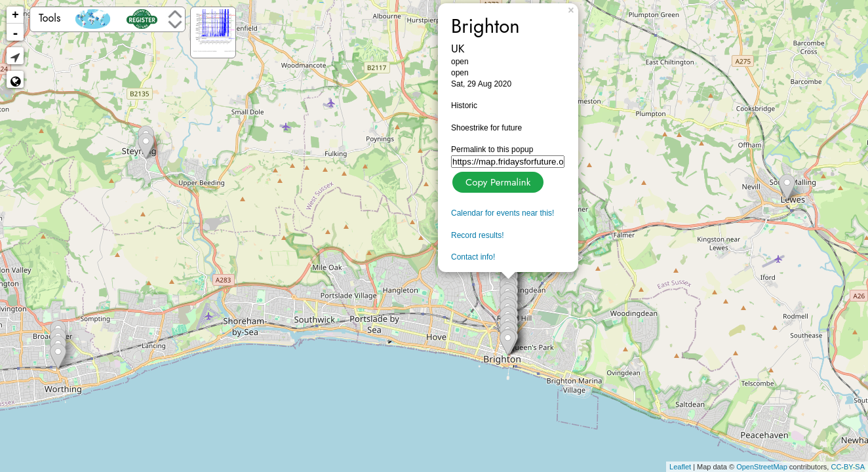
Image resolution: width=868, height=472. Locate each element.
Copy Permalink (497, 181)
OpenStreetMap (762, 467)
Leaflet (680, 467)
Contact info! (473, 257)
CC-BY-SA (848, 467)
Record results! (478, 235)
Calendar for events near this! (503, 213)
